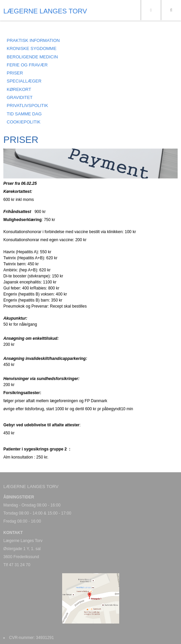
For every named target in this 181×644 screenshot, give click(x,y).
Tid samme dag (24, 114)
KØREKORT (19, 89)
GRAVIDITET (20, 97)
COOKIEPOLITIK (24, 122)
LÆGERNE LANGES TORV (45, 11)
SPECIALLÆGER (24, 81)
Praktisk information (33, 40)
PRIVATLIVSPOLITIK (27, 105)
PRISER (15, 73)
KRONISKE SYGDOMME (32, 48)
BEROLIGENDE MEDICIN (32, 57)
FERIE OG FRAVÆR (27, 65)
